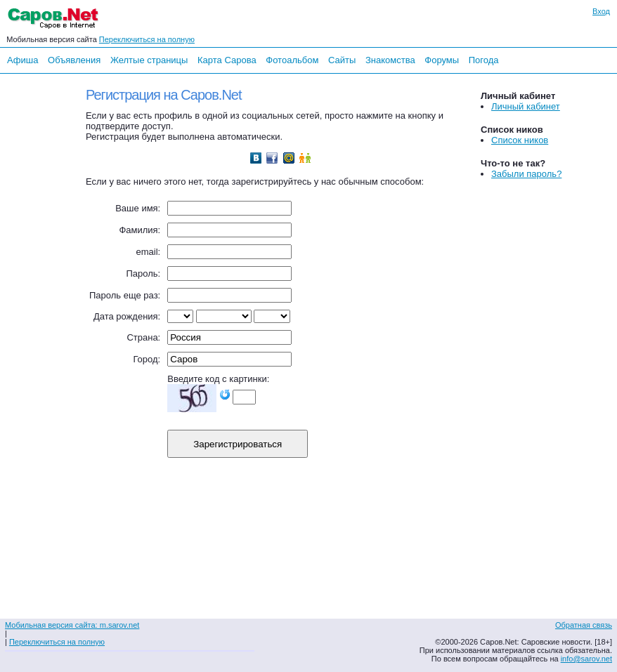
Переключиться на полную (147, 39)
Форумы (442, 60)
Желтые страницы (149, 60)
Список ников (520, 140)
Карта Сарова (227, 60)
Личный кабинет (526, 106)
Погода (484, 60)
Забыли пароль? (526, 174)
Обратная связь (584, 625)
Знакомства (390, 60)
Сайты (342, 60)
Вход (601, 11)
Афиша (22, 60)
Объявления (74, 60)
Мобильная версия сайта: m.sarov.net (72, 625)
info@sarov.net (586, 659)
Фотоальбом (292, 60)
